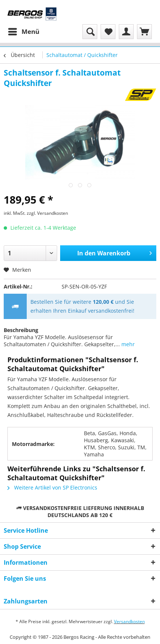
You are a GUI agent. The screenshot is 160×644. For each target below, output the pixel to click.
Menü (24, 31)
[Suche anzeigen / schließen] (90, 32)
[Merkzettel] (108, 32)
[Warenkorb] (144, 32)
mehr (127, 344)
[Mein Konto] (126, 32)
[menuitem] (23, 32)
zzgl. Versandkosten (47, 213)
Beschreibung (21, 330)
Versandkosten (129, 621)
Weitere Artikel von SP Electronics (52, 487)
